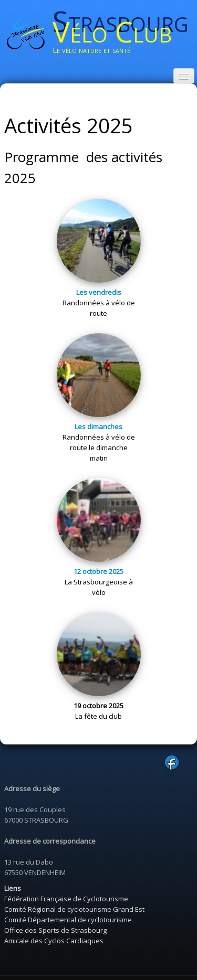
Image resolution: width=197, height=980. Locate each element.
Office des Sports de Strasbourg (55, 930)
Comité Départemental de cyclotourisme (68, 920)
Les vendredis (99, 292)
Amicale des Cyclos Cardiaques (54, 941)
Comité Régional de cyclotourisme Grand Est (74, 909)
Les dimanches (98, 427)
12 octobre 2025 (98, 571)
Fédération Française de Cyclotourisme (66, 899)
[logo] (125, 35)
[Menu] (184, 76)
